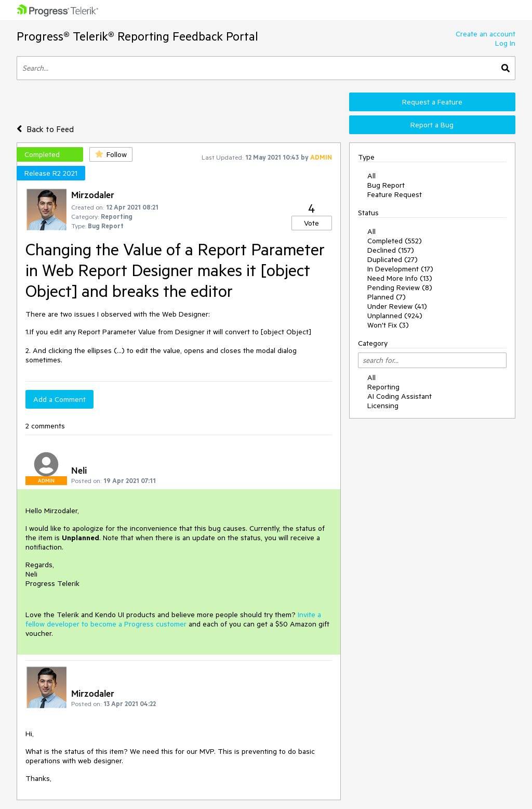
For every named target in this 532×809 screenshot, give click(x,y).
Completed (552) (395, 241)
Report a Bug (432, 125)
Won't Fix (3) (388, 325)
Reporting (383, 387)
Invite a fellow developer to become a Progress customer (173, 619)
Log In (505, 43)
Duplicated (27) (393, 259)
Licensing (383, 406)
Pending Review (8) (400, 288)
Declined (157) (391, 250)
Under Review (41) (397, 306)
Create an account (486, 34)
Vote (311, 223)
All (371, 176)
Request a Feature (432, 102)
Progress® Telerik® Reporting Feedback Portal (137, 36)
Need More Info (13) (400, 278)
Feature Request (395, 194)
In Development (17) (400, 269)
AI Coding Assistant (400, 396)
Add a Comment (59, 399)
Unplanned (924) (395, 316)
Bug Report (386, 185)
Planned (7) (387, 297)
